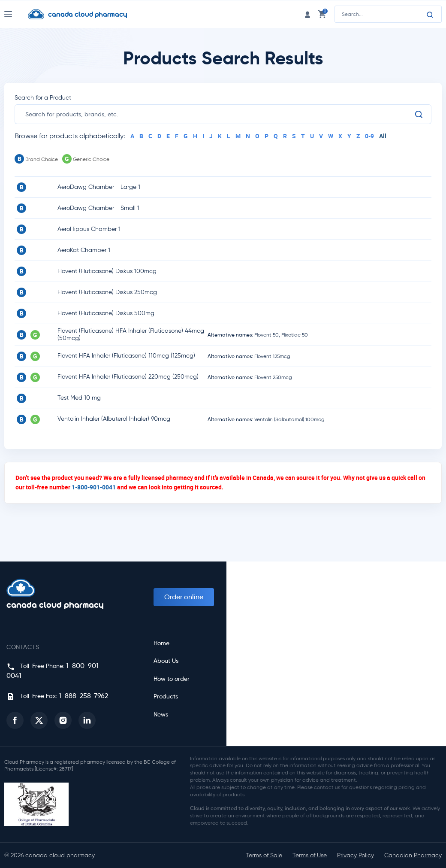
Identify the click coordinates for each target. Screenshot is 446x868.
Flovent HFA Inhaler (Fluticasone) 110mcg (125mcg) (126, 356)
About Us (166, 661)
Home (161, 643)
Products (166, 697)
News (161, 715)
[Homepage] (84, 14)
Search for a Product (43, 98)
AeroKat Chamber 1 (84, 250)
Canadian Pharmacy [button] (413, 855)
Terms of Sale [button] (264, 855)
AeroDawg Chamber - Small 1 (98, 208)
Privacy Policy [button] (356, 855)
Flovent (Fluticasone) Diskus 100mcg (107, 271)
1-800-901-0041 (94, 487)
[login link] (307, 14)
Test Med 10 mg (79, 398)
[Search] (430, 15)
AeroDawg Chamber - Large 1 (99, 187)
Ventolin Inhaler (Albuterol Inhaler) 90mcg (114, 419)
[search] (220, 114)
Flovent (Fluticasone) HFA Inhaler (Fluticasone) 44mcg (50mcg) (131, 334)
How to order (172, 679)
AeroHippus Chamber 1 (89, 229)
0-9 (369, 136)
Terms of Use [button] (310, 855)
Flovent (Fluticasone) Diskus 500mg (106, 313)
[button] (15, 720)
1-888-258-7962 (83, 696)
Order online (184, 597)
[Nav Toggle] (16, 14)
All (383, 136)
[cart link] (322, 14)
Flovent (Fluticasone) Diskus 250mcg (107, 292)
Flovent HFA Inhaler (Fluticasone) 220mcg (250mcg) (128, 377)
